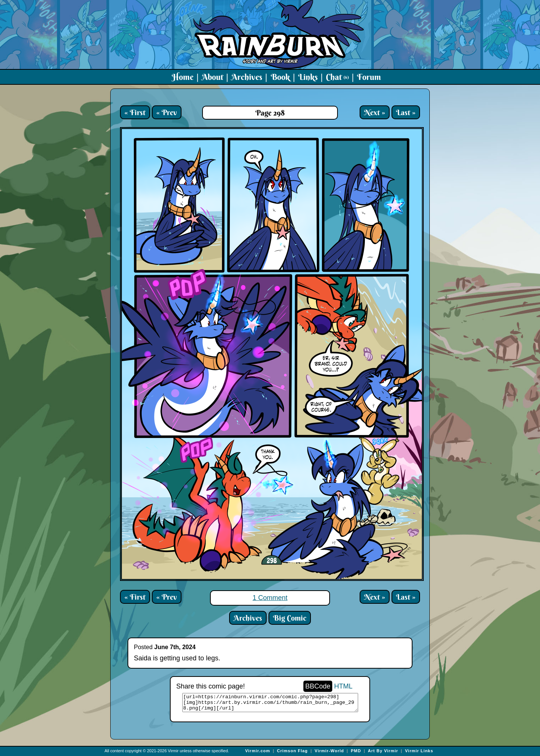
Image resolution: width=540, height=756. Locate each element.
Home (183, 77)
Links (308, 77)
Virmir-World (329, 751)
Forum (369, 77)
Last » (406, 112)
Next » (375, 112)
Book (280, 77)
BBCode (318, 686)
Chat (337, 77)
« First (135, 112)
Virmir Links (419, 751)
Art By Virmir (383, 751)
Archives (247, 77)
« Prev (167, 112)
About (212, 77)
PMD (356, 751)
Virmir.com (258, 751)
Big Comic (290, 618)
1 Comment (270, 598)
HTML (343, 686)
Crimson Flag (292, 751)
